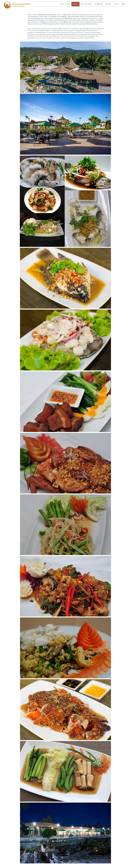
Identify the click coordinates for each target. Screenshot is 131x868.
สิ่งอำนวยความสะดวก (86, 4)
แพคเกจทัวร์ (108, 4)
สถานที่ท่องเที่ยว (99, 4)
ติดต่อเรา (124, 4)
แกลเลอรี (116, 4)
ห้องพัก (68, 4)
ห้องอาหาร (75, 4)
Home (62, 4)
